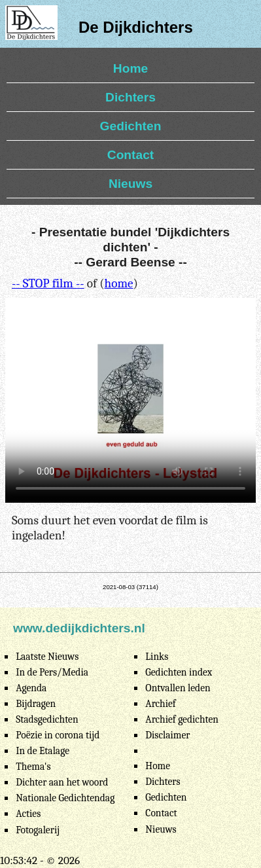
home (119, 283)
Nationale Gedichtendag (65, 798)
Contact (130, 155)
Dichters (130, 97)
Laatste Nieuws (47, 657)
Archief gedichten (182, 719)
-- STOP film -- (48, 283)
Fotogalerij (38, 830)
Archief (160, 704)
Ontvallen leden (178, 688)
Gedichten (131, 126)
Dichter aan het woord (62, 782)
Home (130, 68)
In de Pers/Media (52, 672)
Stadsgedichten (47, 719)
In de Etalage (43, 751)
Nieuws (130, 184)
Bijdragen (36, 704)
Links (157, 657)
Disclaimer (167, 735)
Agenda (31, 688)
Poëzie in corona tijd (58, 735)
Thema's (33, 767)
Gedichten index (179, 672)
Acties (28, 814)
